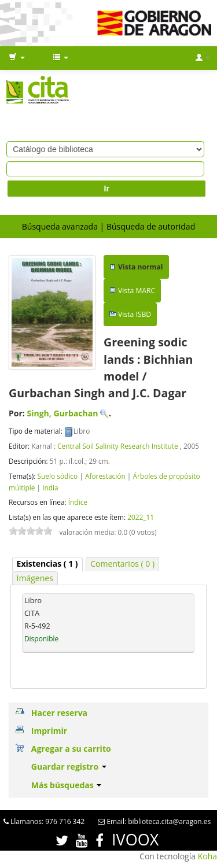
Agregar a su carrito (71, 749)
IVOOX (135, 839)
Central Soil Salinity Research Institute (118, 446)
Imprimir (49, 731)
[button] (17, 58)
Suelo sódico (57, 476)
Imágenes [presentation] (35, 578)
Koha (207, 856)
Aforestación (105, 476)
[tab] (47, 564)
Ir (107, 189)
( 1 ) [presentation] (47, 564)
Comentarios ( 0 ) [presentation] (122, 564)
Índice (78, 502)
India (50, 487)
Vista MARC (137, 291)
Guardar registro (69, 767)
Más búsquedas (67, 785)
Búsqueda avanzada (60, 226)
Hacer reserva (59, 713)
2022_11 (141, 517)
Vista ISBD (135, 314)
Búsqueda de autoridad (151, 226)
